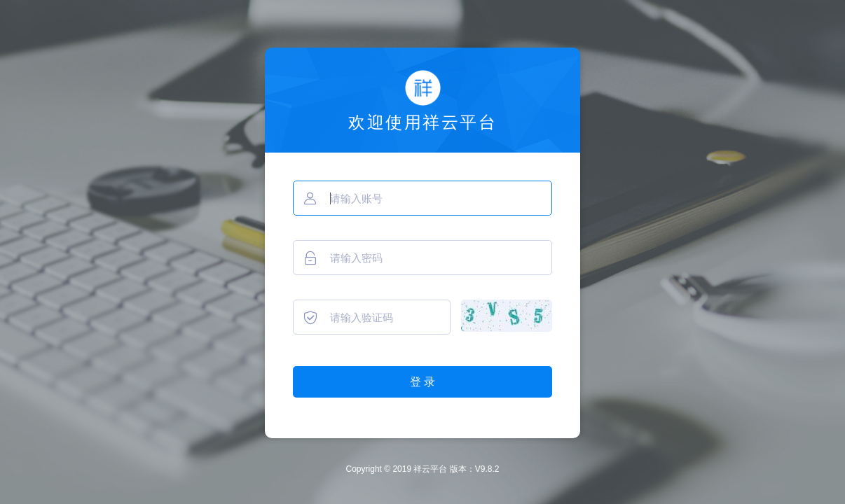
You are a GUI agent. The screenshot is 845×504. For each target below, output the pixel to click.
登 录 (422, 382)
